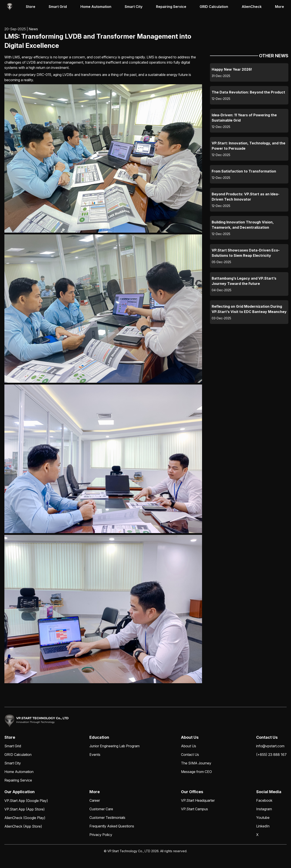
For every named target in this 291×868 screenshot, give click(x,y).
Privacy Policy (101, 835)
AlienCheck (252, 7)
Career (95, 800)
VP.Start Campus (194, 809)
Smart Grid (58, 7)
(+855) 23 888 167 (271, 755)
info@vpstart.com (270, 746)
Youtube (263, 818)
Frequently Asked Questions (112, 826)
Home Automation (96, 7)
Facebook (264, 800)
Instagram (264, 809)
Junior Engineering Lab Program (114, 746)
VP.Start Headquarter (198, 800)
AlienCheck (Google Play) (25, 818)
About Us (189, 746)
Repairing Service (171, 7)
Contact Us (190, 755)
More (279, 7)
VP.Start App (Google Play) (26, 801)
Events (95, 755)
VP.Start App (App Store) (25, 809)
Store (31, 7)
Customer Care (101, 809)
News (33, 29)
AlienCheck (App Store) (23, 826)
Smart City (134, 7)
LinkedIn (263, 826)
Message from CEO (196, 772)
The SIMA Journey (196, 763)
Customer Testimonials (107, 818)
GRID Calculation (214, 7)
